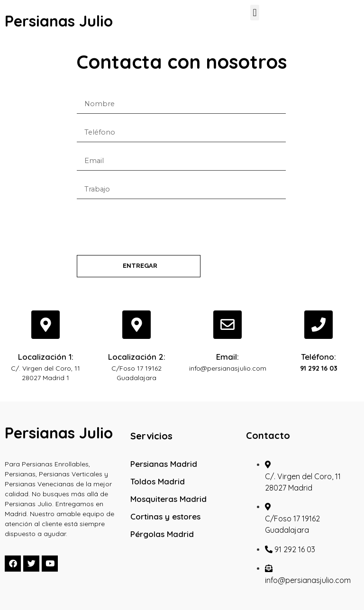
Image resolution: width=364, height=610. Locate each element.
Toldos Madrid (158, 481)
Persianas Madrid (164, 464)
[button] (255, 13)
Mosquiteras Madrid (168, 499)
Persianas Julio (59, 21)
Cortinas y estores (165, 516)
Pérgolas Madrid (162, 534)
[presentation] (149, 227)
